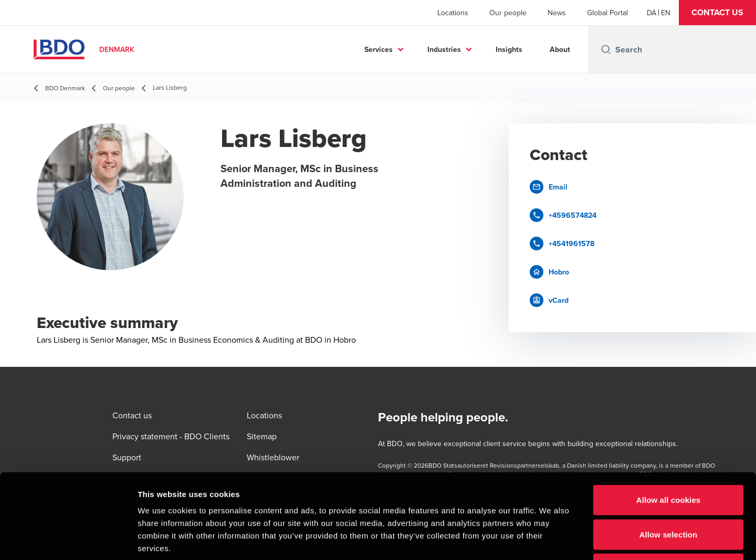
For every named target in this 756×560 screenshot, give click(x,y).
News (557, 13)
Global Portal (607, 13)
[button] (717, 13)
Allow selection (669, 457)
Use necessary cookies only (669, 491)
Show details (551, 539)
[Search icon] (606, 49)
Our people (508, 13)
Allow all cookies (669, 422)
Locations (453, 13)
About (560, 49)
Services (379, 49)
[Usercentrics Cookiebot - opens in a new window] (68, 540)
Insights (509, 49)
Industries (444, 49)
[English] (666, 13)
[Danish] (652, 13)
